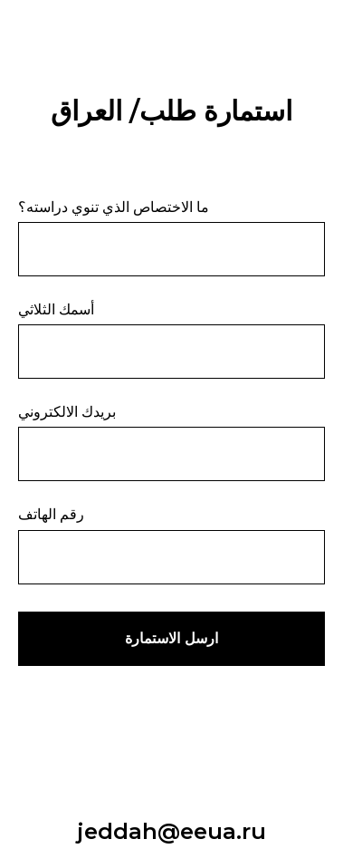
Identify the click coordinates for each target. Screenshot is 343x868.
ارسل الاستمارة (171, 638)
